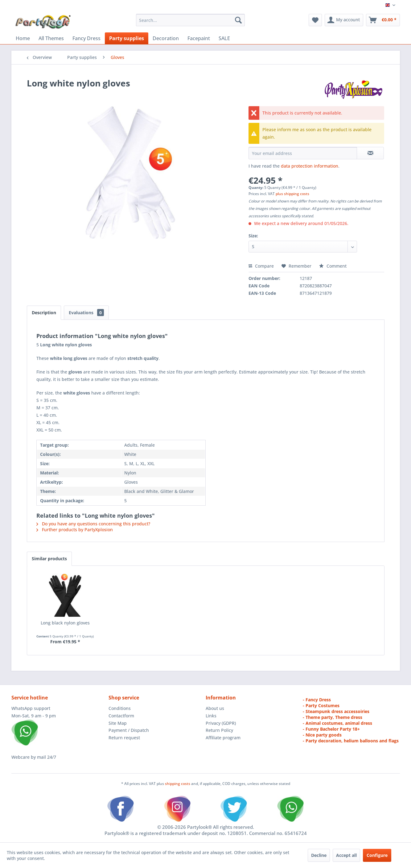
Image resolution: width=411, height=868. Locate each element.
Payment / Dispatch (129, 730)
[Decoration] (166, 38)
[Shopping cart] (383, 20)
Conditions (120, 708)
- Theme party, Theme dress (333, 717)
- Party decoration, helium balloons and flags (351, 741)
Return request (124, 738)
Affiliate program (223, 738)
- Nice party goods (322, 735)
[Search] (238, 20)
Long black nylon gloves (65, 623)
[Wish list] (315, 20)
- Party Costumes (321, 705)
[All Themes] (51, 38)
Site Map (118, 723)
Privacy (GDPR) (221, 723)
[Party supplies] (127, 38)
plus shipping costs (292, 194)
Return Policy (219, 730)
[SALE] (224, 38)
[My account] (344, 20)
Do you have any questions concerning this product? (93, 524)
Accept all (346, 855)
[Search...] (190, 20)
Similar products (49, 559)
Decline (319, 855)
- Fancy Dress (317, 700)
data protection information (310, 166)
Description (44, 313)
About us (215, 708)
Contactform (121, 716)
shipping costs (178, 784)
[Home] (23, 38)
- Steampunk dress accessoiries (336, 711)
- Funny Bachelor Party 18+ (331, 729)
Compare (261, 266)
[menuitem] (190, 20)
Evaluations (86, 313)
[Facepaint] (199, 38)
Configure (377, 855)
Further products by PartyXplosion (75, 530)
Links (211, 716)
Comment (333, 266)
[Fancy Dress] (86, 38)
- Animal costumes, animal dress (337, 723)
